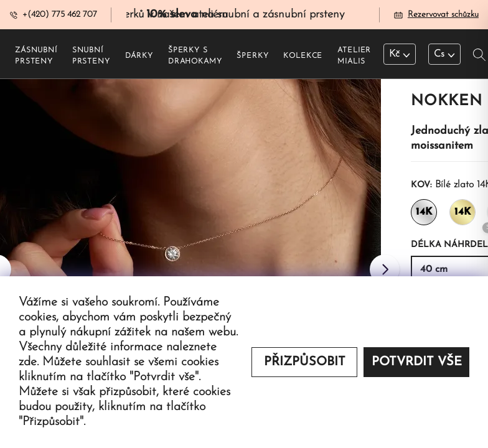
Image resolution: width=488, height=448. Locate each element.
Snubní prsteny (91, 57)
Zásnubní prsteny (36, 57)
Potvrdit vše (417, 362)
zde (28, 362)
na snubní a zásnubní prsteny (245, 15)
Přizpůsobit (305, 362)
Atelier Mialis (354, 57)
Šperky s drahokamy (195, 57)
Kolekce (303, 57)
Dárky (139, 57)
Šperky (252, 57)
